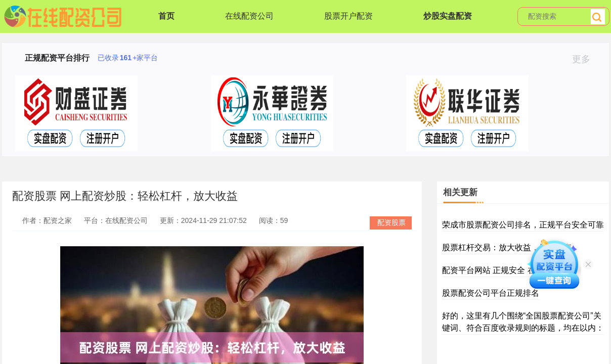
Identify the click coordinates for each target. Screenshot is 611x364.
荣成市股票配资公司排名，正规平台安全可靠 (523, 225)
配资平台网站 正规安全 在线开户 (501, 270)
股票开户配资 (348, 16)
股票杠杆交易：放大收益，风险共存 (507, 247)
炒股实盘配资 (448, 16)
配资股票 (391, 222)
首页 (166, 16)
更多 (585, 59)
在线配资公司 (249, 16)
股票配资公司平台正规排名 (491, 293)
